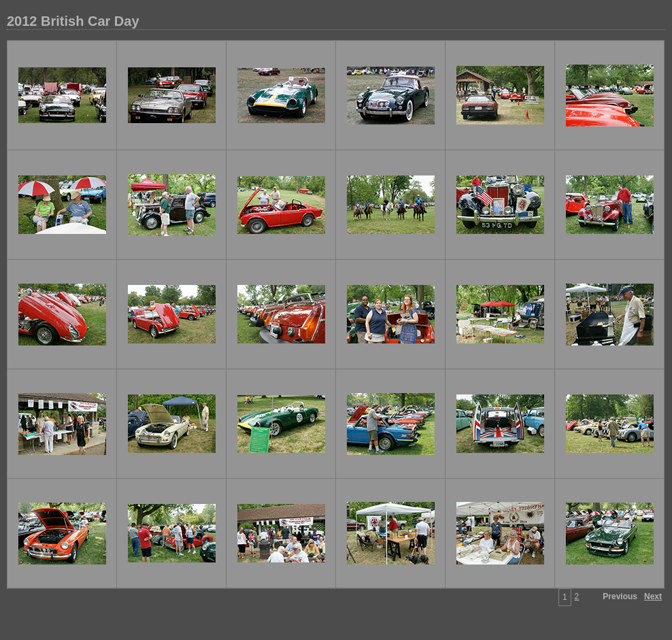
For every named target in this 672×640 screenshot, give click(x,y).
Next (653, 596)
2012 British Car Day (73, 21)
